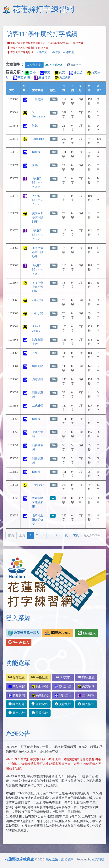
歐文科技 (98, 859)
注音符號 (42, 77)
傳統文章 (74, 65)
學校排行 (40, 713)
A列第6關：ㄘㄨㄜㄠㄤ (38, 183)
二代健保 (38, 406)
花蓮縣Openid (57, 633)
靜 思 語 (63, 686)
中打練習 (17, 686)
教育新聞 (17, 695)
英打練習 (40, 686)
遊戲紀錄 (40, 704)
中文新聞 (21, 77)
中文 (45, 72)
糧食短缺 (38, 366)
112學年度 (68, 52)
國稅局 (36, 152)
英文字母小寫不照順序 (38, 217)
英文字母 (86, 686)
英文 (60, 72)
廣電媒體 (38, 379)
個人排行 (86, 704)
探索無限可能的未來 (38, 502)
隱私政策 (52, 859)
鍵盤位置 (17, 677)
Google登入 (19, 642)
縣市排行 (17, 713)
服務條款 (67, 859)
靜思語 (76, 72)
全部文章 (34, 65)
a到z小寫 (38, 300)
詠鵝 (35, 126)
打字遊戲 (86, 677)
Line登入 (87, 633)
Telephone (38, 139)
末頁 (76, 535)
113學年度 (55, 52)
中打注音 (63, 695)
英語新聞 (63, 77)
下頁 (65, 535)
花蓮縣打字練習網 (43, 9)
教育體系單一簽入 (23, 633)
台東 (35, 353)
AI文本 (63, 677)
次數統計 (63, 704)
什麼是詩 (38, 99)
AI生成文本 (54, 65)
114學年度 (41, 52)
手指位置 (40, 677)
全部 (30, 72)
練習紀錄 (17, 704)
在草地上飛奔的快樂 (38, 520)
